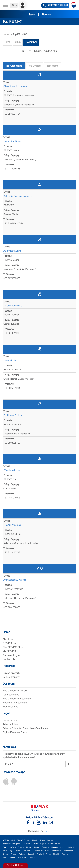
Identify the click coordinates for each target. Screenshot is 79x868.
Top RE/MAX (20, 34)
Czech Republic (54, 844)
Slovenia (65, 854)
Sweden (12, 858)
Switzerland (22, 858)
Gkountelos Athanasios (15, 86)
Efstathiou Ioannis (12, 470)
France (37, 847)
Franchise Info (10, 707)
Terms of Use (10, 721)
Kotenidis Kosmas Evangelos (18, 196)
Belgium (51, 840)
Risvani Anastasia (12, 525)
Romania (31, 854)
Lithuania (27, 851)
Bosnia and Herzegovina (12, 844)
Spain (5, 858)
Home (6, 34)
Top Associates (14, 66)
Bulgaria (27, 844)
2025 (18, 42)
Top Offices (34, 66)
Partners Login (11, 655)
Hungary (55, 847)
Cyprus (43, 844)
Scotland (40, 854)
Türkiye (32, 858)
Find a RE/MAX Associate (17, 699)
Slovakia (56, 854)
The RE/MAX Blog (13, 647)
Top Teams (53, 66)
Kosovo (18, 851)
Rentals (46, 15)
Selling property (11, 677)
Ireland (71, 847)
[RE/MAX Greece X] (33, 823)
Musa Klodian (10, 361)
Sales (32, 15)
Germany (45, 847)
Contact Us (9, 659)
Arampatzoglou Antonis (15, 580)
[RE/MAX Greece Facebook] (29, 823)
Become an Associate (15, 703)
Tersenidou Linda (12, 141)
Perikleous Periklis (13, 415)
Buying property (11, 673)
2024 (7, 42)
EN (14, 5)
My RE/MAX (9, 651)
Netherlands (68, 851)
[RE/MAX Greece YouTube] (40, 823)
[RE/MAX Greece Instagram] (51, 823)
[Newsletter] (69, 764)
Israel (5, 851)
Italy (11, 851)
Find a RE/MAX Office (15, 691)
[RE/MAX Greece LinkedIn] (46, 823)
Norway (6, 854)
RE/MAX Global (9, 840)
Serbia (48, 854)
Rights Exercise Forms (15, 733)
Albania (35, 840)
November (31, 42)
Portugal (22, 854)
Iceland (63, 847)
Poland (14, 854)
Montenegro (56, 851)
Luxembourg (38, 851)
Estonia (21, 847)
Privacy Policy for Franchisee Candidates (25, 729)
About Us (8, 639)
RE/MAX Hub (10, 643)
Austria (42, 840)
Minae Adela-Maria (13, 306)
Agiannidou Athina (12, 251)
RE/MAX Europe (23, 840)
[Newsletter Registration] (34, 764)
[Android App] (14, 784)
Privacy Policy (10, 725)
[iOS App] (6, 784)
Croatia (35, 844)
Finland (29, 847)
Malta (47, 851)
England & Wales (9, 847)
